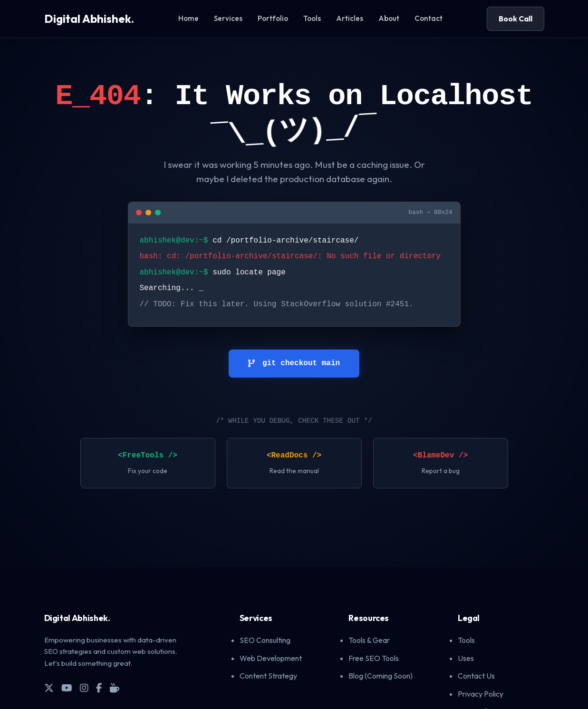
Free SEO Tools (374, 658)
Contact (429, 18)
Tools (312, 18)
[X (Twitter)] (49, 688)
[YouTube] (67, 688)
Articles (350, 18)
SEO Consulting (265, 640)
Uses (466, 658)
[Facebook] (99, 688)
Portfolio (273, 18)
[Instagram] (84, 688)
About (389, 18)
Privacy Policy (481, 694)
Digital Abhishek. (89, 19)
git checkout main (294, 363)
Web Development (271, 658)
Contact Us (476, 676)
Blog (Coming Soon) (381, 676)
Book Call (516, 19)
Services (228, 18)
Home (188, 18)
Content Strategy (268, 676)
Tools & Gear (369, 640)
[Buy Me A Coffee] (115, 688)
